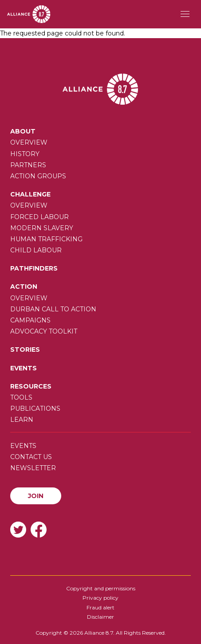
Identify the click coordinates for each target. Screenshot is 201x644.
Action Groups (38, 176)
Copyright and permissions (101, 588)
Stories (25, 349)
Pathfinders (34, 268)
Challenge (30, 194)
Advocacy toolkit (44, 331)
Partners (28, 165)
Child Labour (36, 250)
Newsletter (33, 468)
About (23, 131)
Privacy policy (100, 598)
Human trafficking (46, 239)
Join (36, 496)
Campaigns (30, 320)
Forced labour (39, 217)
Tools (21, 397)
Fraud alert (100, 607)
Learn (22, 420)
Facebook (39, 529)
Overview (29, 142)
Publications (35, 408)
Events (24, 368)
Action (24, 287)
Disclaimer (100, 617)
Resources (31, 386)
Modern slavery (42, 228)
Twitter (18, 529)
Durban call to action (53, 309)
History (25, 154)
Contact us (31, 457)
